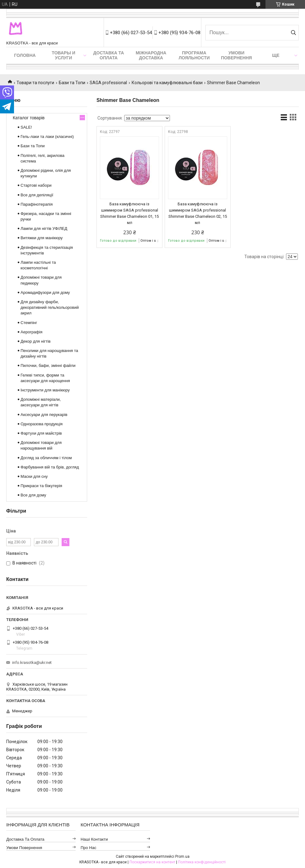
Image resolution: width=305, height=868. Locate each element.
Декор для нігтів (35, 341)
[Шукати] (293, 33)
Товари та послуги (35, 83)
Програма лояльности (194, 55)
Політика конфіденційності (202, 862)
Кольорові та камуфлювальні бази (167, 83)
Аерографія (31, 332)
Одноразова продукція (42, 424)
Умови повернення (236, 55)
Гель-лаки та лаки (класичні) (47, 137)
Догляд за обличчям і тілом (46, 458)
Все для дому (33, 495)
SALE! (26, 127)
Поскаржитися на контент (152, 862)
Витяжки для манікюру (42, 238)
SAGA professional (108, 83)
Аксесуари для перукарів (44, 415)
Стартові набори (36, 185)
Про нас (89, 848)
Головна (25, 55)
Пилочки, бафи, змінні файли (48, 365)
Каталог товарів (29, 118)
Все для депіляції (37, 195)
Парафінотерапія (37, 204)
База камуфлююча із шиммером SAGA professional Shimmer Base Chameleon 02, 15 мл (198, 213)
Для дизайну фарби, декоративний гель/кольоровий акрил (50, 307)
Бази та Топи (72, 83)
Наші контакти (94, 839)
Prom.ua (182, 857)
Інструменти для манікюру (45, 390)
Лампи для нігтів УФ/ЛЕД (44, 228)
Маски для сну (34, 476)
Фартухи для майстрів (41, 433)
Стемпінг (29, 323)
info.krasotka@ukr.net (32, 662)
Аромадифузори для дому (45, 292)
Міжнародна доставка (151, 55)
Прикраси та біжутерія (41, 486)
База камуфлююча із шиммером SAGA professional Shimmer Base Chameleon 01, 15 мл (129, 213)
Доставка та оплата (109, 55)
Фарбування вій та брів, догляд (50, 467)
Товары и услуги (63, 55)
